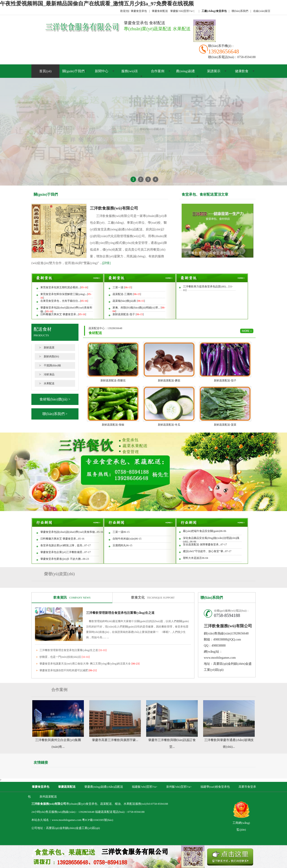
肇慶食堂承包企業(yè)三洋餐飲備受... (62, 552)
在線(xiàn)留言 (262, 11)
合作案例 (158, 71)
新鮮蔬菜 (49, 348)
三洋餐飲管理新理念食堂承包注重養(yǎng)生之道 (120, 613)
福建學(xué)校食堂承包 (215, 787)
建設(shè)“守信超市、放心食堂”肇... (204, 551)
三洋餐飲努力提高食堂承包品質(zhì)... (214, 253)
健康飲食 (242, 71)
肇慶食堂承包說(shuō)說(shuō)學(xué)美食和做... (69, 532)
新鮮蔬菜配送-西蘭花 (113, 380)
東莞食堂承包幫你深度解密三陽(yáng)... (64, 294)
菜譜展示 (214, 71)
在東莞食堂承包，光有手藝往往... (60, 301)
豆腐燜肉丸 (119, 545)
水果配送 (49, 383)
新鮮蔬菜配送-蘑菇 (169, 380)
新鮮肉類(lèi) (51, 356)
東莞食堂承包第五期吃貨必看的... (60, 287)
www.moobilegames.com (220, 658)
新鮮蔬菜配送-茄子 (124, 314)
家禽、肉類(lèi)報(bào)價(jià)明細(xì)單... (137, 308)
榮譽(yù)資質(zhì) (59, 574)
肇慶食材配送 (160, 11)
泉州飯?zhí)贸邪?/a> (179, 787)
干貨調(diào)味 (52, 365)
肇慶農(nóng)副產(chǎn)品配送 (104, 787)
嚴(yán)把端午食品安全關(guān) (201, 531)
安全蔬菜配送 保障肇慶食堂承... (202, 544)
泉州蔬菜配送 (48, 797)
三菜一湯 (118, 287)
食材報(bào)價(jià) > (55, 399)
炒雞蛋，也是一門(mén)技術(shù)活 (64, 657)
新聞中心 (102, 71)
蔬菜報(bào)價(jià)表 (125, 301)
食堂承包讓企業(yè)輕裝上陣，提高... (62, 545)
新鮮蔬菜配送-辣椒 (113, 425)
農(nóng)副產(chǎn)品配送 (186, 76)
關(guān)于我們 (73, 71)
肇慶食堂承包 (139, 11)
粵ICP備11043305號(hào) (98, 820)
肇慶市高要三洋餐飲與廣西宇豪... (115, 740)
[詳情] (106, 263)
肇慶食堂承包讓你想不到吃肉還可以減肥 (68, 670)
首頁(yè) (45, 71)
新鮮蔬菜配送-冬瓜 (169, 425)
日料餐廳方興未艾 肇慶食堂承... (59, 314)
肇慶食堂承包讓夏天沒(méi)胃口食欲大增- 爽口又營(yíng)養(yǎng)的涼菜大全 (89, 664)
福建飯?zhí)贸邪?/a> (145, 787)
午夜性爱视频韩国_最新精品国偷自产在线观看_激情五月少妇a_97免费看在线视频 (97, 4)
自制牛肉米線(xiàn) (124, 539)
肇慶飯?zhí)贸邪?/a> (182, 11)
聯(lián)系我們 (240, 11)
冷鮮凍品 (49, 374)
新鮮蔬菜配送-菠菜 (225, 425)
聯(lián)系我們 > (55, 414)
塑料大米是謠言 (192, 558)
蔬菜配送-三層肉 (123, 294)
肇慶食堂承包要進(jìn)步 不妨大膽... (62, 559)
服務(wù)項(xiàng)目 (129, 76)
